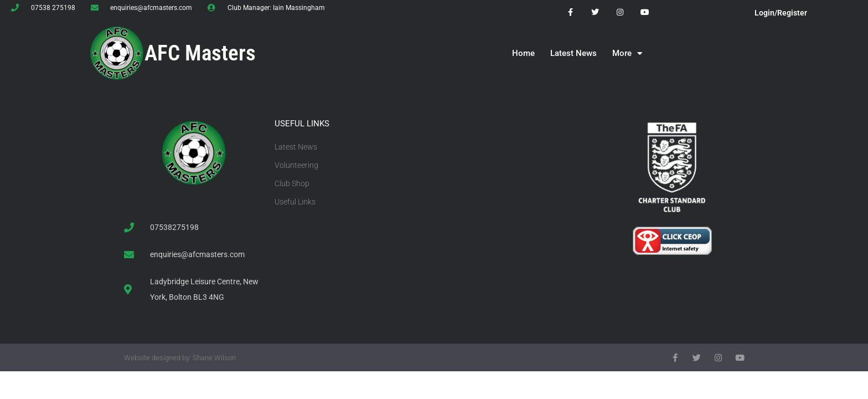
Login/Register (781, 13)
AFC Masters (200, 53)
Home (523, 53)
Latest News (573, 53)
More (627, 53)
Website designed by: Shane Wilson (180, 358)
